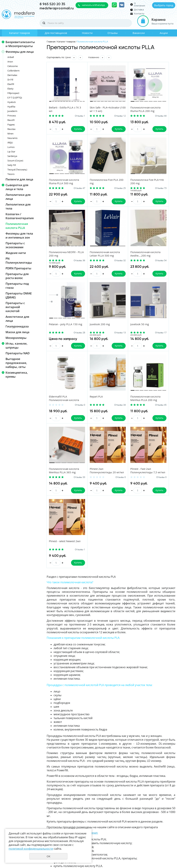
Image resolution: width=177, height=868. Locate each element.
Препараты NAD (18, 353)
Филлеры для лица (20, 52)
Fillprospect (13, 93)
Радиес (11, 125)
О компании (139, 4)
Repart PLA (88, 348)
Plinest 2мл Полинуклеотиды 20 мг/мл (62, 432)
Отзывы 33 (167, 357)
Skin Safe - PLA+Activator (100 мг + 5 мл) (95, 111)
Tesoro (11, 174)
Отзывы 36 (135, 196)
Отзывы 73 (103, 196)
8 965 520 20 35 (52, 4)
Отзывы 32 (167, 196)
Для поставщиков (56, 33)
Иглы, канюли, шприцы (17, 345)
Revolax (11, 129)
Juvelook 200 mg (123, 268)
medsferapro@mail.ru (57, 8)
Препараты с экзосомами (15, 245)
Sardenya (12, 156)
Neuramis (12, 138)
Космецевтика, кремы (17, 374)
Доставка (139, 10)
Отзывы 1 (71, 116)
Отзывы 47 (167, 116)
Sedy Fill (12, 165)
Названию (94, 57)
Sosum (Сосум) (15, 161)
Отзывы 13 (135, 276)
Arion (10, 62)
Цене (68, 57)
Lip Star (11, 152)
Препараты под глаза (17, 286)
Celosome (13, 66)
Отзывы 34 (103, 357)
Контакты (139, 14)
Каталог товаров (20, 33)
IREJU (10, 143)
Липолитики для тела (18, 206)
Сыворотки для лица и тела (17, 187)
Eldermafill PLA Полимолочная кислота (59, 352)
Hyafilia (11, 107)
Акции (164, 33)
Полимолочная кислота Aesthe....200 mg (62, 272)
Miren (10, 134)
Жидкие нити (16, 253)
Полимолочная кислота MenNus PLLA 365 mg (156, 352)
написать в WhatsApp (93, 5)
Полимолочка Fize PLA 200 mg (61, 190)
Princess (12, 116)
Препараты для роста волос (17, 276)
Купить (69, 129)
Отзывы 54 (71, 276)
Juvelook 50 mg (155, 268)
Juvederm (12, 111)
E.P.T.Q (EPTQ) (15, 98)
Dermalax (12, 75)
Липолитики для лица (18, 197)
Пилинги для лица (19, 179)
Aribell (11, 57)
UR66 (173, 853)
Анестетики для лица (17, 319)
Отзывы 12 (103, 116)
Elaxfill (11, 84)
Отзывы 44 (135, 116)
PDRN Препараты (18, 268)
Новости (87, 33)
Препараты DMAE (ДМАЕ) (19, 295)
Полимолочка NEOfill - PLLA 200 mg (127, 190)
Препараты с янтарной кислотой (15, 307)
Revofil (11, 120)
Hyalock (12, 102)
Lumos (11, 147)
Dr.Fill (10, 80)
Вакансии (139, 33)
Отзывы (113, 33)
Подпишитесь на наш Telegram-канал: (72, 728)
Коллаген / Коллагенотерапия (20, 216)
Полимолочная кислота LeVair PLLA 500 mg (158, 191)
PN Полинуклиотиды (19, 261)
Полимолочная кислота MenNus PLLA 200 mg (124, 352)
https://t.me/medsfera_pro (64, 768)
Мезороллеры (16, 338)
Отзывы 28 (103, 276)
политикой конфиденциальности (140, 821)
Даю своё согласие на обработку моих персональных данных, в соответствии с (143, 818)
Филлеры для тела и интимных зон (19, 235)
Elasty (10, 89)
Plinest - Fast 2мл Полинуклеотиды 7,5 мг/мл (95, 432)
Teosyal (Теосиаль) (17, 170)
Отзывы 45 (135, 357)
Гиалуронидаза (17, 326)
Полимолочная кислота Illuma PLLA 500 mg (158, 111)
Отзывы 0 (71, 357)
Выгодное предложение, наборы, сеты (16, 363)
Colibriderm (13, 71)
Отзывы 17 (167, 276)
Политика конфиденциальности (158, 847)
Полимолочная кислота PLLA (17, 226)
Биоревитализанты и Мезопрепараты (20, 44)
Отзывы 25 (71, 196)
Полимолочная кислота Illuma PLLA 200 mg (126, 111)
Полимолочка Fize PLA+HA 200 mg (93, 190)
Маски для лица (17, 332)
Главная (51, 42)
